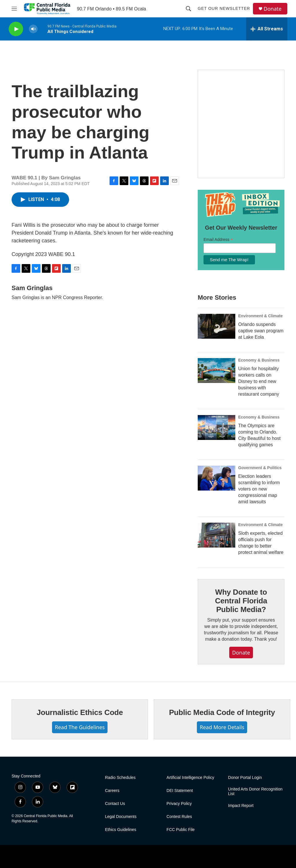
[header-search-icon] (188, 9)
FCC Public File (181, 830)
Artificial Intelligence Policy (190, 778)
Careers (112, 791)
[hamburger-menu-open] (14, 9)
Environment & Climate (260, 316)
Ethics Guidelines (121, 830)
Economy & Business (259, 360)
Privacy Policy (179, 804)
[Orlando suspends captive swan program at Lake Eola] (217, 326)
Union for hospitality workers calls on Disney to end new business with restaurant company (259, 381)
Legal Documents (121, 817)
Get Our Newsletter (224, 8)
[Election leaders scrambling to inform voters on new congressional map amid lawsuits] (217, 478)
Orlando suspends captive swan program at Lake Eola (261, 331)
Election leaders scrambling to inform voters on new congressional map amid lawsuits (259, 489)
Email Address (218, 240)
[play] (16, 29)
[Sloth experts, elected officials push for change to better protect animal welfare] (217, 535)
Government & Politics (260, 468)
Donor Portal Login (245, 778)
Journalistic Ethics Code (80, 712)
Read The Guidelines (80, 727)
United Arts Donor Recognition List (255, 791)
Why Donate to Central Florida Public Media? (241, 601)
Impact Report (241, 806)
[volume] (33, 29)
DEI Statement (180, 791)
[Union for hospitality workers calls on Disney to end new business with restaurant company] (217, 371)
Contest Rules (179, 817)
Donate (273, 9)
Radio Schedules (120, 778)
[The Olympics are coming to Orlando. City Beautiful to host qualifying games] (217, 427)
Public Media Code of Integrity (222, 712)
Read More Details (222, 727)
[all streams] (267, 29)
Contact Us (115, 804)
